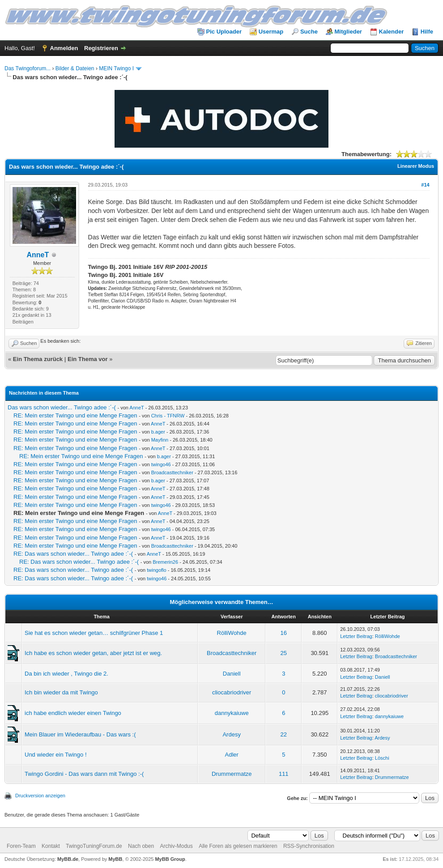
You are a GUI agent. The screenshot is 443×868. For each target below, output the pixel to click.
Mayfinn (160, 440)
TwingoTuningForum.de (94, 846)
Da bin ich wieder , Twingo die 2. (66, 674)
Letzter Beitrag (356, 636)
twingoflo (156, 570)
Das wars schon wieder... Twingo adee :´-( (62, 407)
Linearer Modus (416, 166)
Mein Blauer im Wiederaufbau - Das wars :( (80, 734)
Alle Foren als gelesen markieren (238, 846)
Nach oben (141, 846)
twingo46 (161, 464)
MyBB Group (170, 859)
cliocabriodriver (232, 692)
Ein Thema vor (88, 359)
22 (284, 734)
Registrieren (101, 48)
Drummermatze (232, 774)
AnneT (38, 255)
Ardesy (231, 734)
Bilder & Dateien (75, 68)
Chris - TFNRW (168, 416)
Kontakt (51, 846)
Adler (232, 755)
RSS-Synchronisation (309, 846)
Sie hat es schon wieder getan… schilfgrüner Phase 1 (94, 633)
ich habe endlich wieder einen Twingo (73, 713)
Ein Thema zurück (38, 359)
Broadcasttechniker (172, 472)
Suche (309, 32)
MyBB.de (68, 859)
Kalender (392, 32)
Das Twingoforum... (28, 68)
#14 (425, 185)
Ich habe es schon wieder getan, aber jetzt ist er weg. (93, 653)
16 (284, 633)
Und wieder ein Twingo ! (56, 755)
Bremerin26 (165, 562)
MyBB (115, 859)
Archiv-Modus (176, 846)
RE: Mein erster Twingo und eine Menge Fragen (75, 415)
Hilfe (427, 32)
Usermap (271, 32)
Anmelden (64, 48)
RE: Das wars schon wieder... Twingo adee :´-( (73, 554)
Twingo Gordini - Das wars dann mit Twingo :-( (84, 774)
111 (284, 774)
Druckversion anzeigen (40, 796)
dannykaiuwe (232, 713)
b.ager (158, 432)
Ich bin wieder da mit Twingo (61, 692)
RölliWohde (232, 633)
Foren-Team (21, 846)
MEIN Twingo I (116, 68)
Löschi (382, 758)
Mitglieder (348, 32)
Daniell (232, 674)
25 (284, 653)
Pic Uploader (224, 32)
